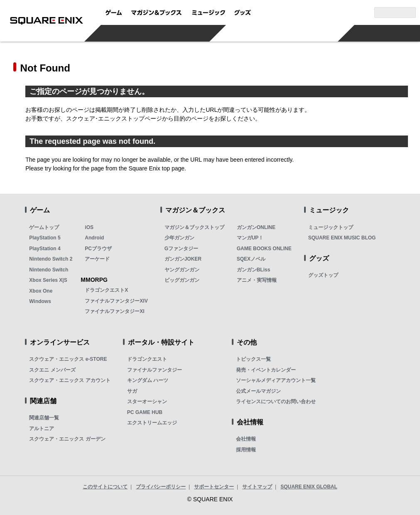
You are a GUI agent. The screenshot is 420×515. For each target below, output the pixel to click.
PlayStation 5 (45, 238)
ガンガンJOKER (183, 259)
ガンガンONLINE (256, 227)
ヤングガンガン (182, 270)
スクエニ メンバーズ (52, 370)
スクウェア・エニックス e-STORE (68, 359)
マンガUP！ (250, 238)
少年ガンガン (179, 238)
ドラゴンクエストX (106, 290)
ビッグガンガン (182, 280)
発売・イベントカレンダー (266, 370)
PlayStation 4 (45, 249)
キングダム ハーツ (148, 380)
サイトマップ (257, 487)
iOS (89, 227)
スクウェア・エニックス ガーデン (67, 439)
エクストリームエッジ (152, 423)
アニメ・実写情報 (257, 280)
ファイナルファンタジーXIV (116, 301)
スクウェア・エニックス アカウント (70, 380)
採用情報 (246, 450)
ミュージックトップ (331, 227)
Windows (40, 301)
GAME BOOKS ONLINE (264, 249)
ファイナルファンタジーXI (114, 311)
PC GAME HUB (145, 412)
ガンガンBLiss (254, 270)
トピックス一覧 (253, 359)
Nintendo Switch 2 (51, 259)
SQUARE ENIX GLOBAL (309, 487)
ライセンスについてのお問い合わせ (276, 402)
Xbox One (41, 291)
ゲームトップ (44, 227)
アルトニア (42, 429)
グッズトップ (323, 275)
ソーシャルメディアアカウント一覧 (276, 380)
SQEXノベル (251, 259)
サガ (132, 391)
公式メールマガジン (258, 391)
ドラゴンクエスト (147, 359)
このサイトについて (105, 487)
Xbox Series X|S (48, 280)
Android (94, 238)
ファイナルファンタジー (155, 370)
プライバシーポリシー (161, 487)
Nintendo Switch (49, 270)
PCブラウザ (98, 249)
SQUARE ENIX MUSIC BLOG (342, 238)
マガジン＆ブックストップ (194, 227)
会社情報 (246, 439)
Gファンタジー (181, 249)
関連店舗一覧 (44, 418)
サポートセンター (214, 487)
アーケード (97, 259)
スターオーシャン (147, 402)
